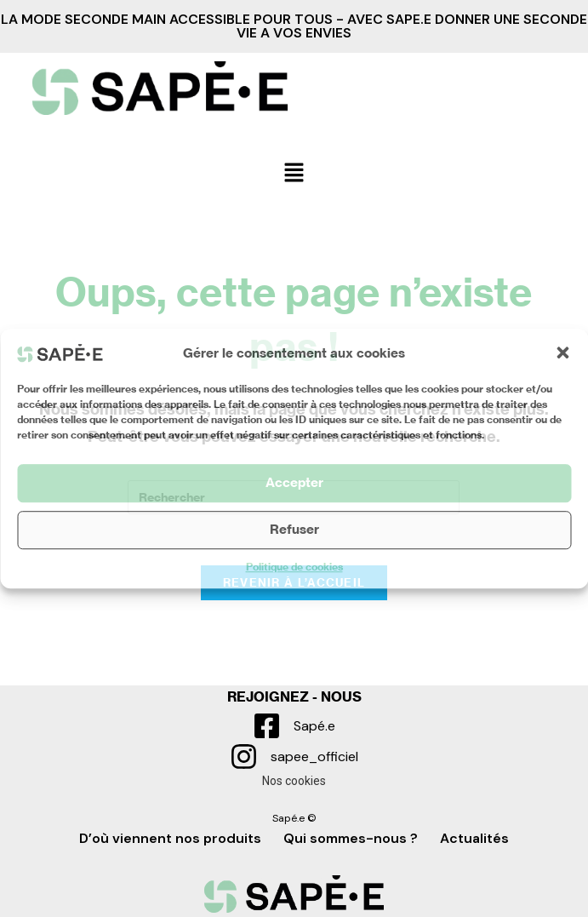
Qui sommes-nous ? (351, 838)
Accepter (294, 482)
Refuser (294, 529)
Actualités (474, 838)
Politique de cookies (294, 567)
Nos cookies (294, 781)
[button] (562, 352)
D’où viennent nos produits (170, 838)
